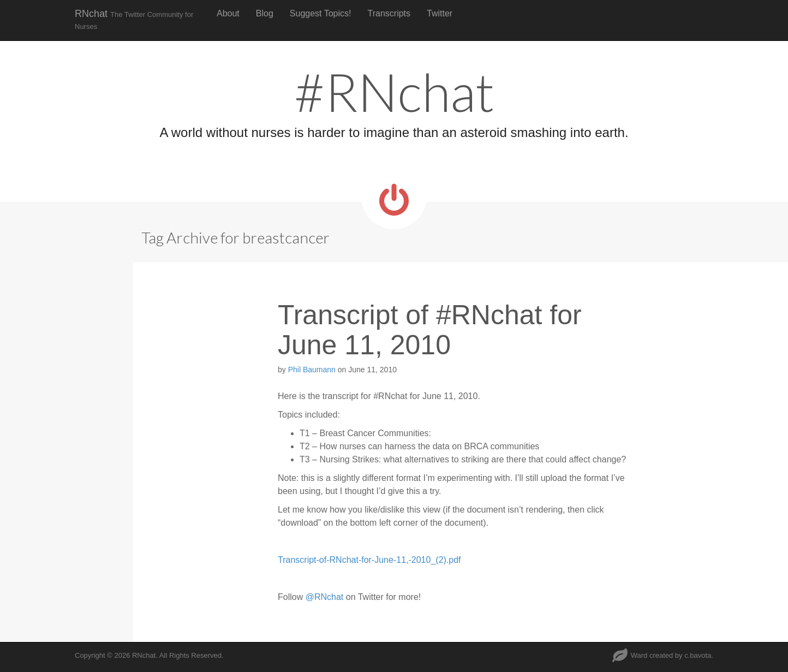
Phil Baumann (312, 370)
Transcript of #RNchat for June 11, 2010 (430, 330)
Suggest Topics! (321, 13)
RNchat (134, 19)
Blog (265, 13)
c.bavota (698, 655)
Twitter (440, 13)
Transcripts (389, 13)
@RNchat (325, 597)
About (228, 13)
